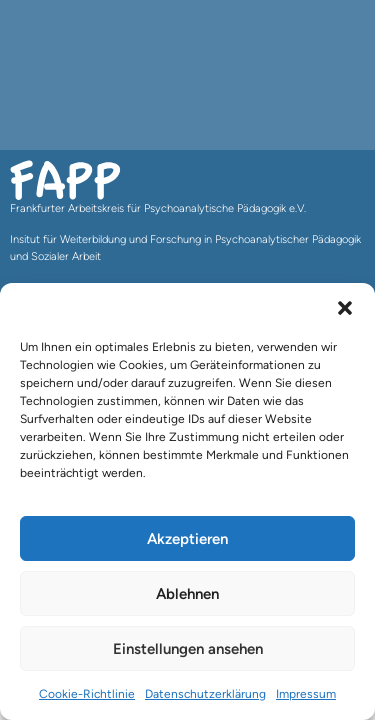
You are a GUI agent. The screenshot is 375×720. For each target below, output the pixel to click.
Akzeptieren (187, 539)
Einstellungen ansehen (188, 649)
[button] (345, 308)
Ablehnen (187, 594)
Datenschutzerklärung (205, 694)
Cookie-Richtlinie (87, 694)
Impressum (306, 694)
